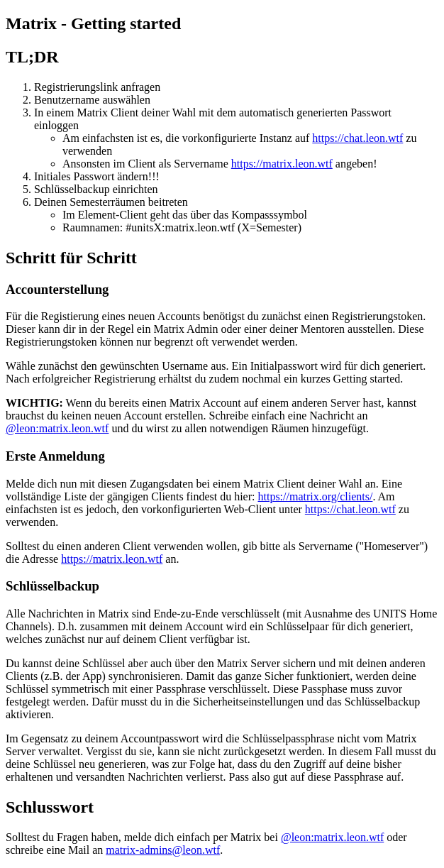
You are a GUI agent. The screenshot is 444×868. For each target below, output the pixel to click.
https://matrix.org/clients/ (315, 496)
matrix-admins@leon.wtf (163, 850)
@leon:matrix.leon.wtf (57, 428)
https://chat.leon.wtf (357, 138)
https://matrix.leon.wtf (282, 164)
